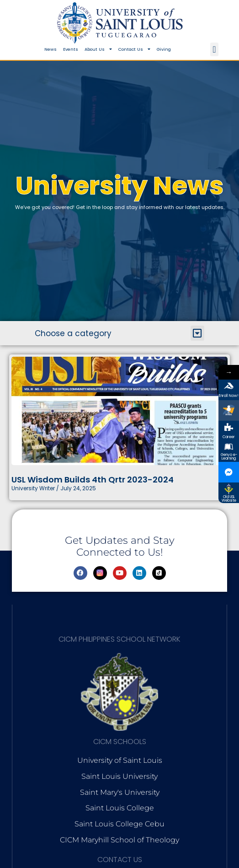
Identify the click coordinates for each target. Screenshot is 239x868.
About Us (98, 49)
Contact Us (134, 49)
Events (71, 49)
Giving (164, 49)
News (50, 49)
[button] (214, 49)
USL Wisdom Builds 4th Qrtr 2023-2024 (93, 480)
